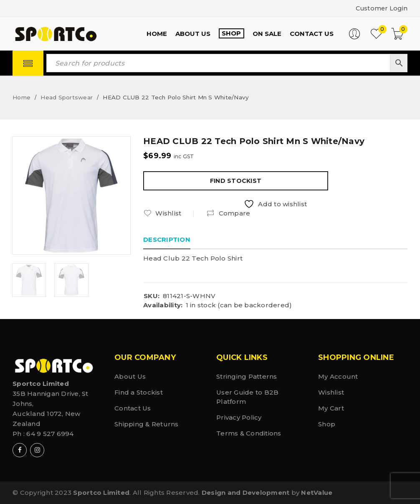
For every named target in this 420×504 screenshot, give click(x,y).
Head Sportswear (67, 97)
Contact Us (133, 408)
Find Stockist (236, 181)
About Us (130, 376)
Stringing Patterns (247, 376)
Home (22, 97)
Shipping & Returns (147, 424)
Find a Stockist (139, 392)
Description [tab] (167, 239)
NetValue (317, 493)
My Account (338, 376)
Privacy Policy (239, 417)
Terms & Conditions (249, 433)
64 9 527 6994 (50, 434)
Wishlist (331, 392)
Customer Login (381, 8)
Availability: (163, 305)
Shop (327, 424)
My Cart (331, 408)
